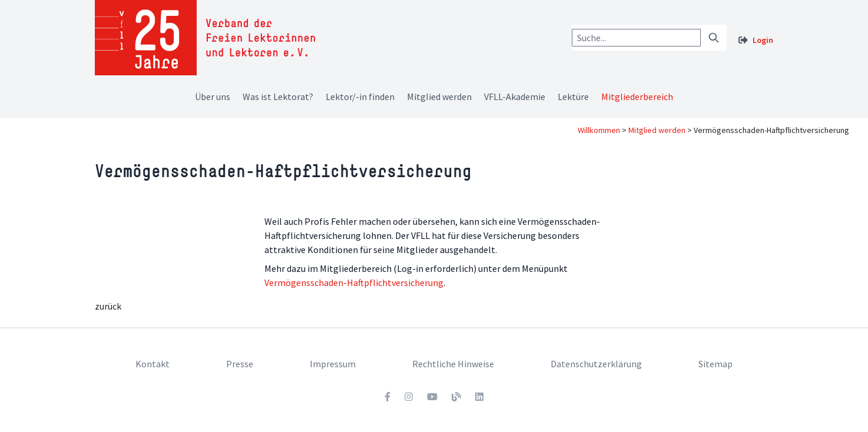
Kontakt (153, 364)
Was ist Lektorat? (278, 97)
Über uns (213, 97)
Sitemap (715, 364)
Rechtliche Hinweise (453, 364)
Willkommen (599, 130)
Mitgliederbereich (637, 97)
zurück (108, 306)
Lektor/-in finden (360, 97)
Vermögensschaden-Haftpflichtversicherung (354, 283)
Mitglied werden (439, 97)
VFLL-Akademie (515, 97)
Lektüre (573, 97)
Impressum (333, 364)
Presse (240, 364)
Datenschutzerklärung (596, 364)
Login (763, 40)
